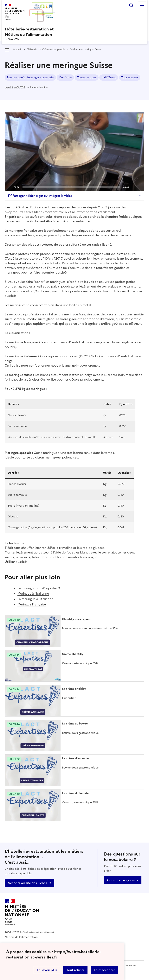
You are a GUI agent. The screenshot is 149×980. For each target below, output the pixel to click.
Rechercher (131, 5)
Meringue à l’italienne (33, 593)
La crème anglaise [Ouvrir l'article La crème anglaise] (74, 689)
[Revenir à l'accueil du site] (22, 912)
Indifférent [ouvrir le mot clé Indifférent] (109, 77)
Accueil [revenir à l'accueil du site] (17, 49)
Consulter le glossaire (123, 880)
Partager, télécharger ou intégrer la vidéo (40, 196)
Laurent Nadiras (39, 87)
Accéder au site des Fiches (27, 883)
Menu (142, 5)
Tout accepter (104, 970)
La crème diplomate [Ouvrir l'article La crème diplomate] (75, 793)
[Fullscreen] (139, 187)
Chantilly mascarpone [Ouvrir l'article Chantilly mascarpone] (77, 619)
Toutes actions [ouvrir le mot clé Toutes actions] (87, 77)
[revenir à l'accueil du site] (74, 32)
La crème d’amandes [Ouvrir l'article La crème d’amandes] (76, 758)
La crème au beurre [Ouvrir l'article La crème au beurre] (75, 724)
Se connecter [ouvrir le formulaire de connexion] (129, 965)
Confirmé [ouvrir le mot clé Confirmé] (65, 77)
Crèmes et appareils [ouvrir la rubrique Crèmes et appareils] (53, 49)
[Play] (74, 152)
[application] (74, 152)
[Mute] (133, 187)
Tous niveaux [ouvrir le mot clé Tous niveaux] (130, 77)
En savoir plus (47, 970)
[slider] (71, 187)
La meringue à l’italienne (35, 599)
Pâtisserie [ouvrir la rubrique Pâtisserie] (32, 49)
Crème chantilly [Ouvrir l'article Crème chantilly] (73, 654)
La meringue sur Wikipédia (37, 588)
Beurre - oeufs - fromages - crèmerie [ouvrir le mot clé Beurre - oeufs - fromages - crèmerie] (30, 77)
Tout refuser (75, 970)
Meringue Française (32, 604)
